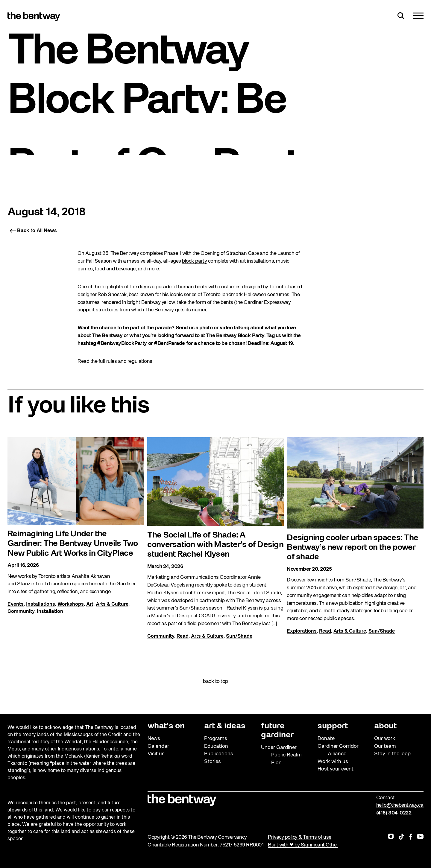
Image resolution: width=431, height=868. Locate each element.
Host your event (336, 769)
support (333, 726)
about (385, 726)
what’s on (166, 726)
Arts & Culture (112, 605)
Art (90, 605)
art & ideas (225, 726)
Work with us (333, 762)
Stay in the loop (392, 754)
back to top (215, 682)
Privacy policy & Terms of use (299, 837)
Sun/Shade (239, 637)
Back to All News (33, 231)
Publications (219, 754)
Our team (385, 746)
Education (216, 746)
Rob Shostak (112, 295)
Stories (213, 762)
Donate (326, 739)
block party (194, 261)
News (154, 739)
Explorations (302, 632)
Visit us (156, 754)
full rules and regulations (125, 361)
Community (21, 612)
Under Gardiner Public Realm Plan (281, 755)
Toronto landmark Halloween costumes (246, 295)
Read (183, 637)
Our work (385, 739)
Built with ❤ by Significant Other (303, 845)
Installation (50, 612)
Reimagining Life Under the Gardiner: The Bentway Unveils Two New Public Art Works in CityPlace (73, 545)
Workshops (71, 605)
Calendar (158, 746)
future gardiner (277, 731)
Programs (216, 739)
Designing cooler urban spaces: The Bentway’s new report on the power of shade (352, 548)
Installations (41, 605)
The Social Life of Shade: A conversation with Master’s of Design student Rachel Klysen (215, 546)
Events (16, 605)
